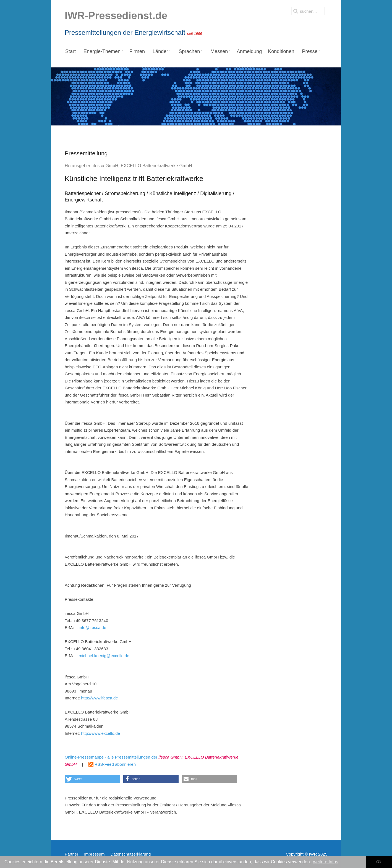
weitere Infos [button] (326, 862)
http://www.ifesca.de (99, 698)
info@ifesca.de (92, 627)
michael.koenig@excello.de (104, 656)
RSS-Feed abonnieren (112, 764)
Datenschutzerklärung (130, 854)
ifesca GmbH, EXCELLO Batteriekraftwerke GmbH (142, 166)
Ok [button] (379, 862)
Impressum (94, 854)
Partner (71, 854)
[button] (92, 779)
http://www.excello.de (100, 733)
